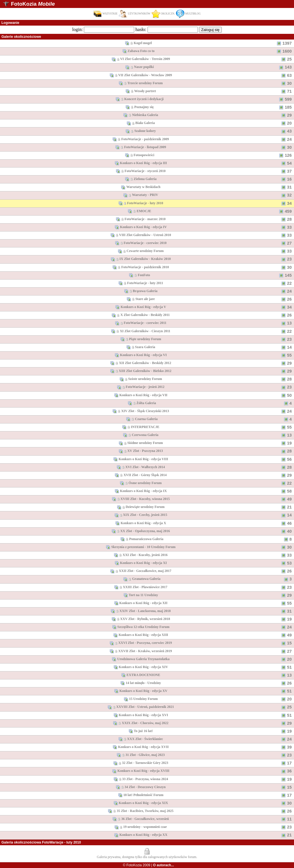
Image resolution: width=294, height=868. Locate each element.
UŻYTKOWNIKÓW (134, 14)
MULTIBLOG (188, 14)
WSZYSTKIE (105, 14)
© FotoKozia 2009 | (148, 865)
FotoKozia (33, 4)
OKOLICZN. (163, 14)
